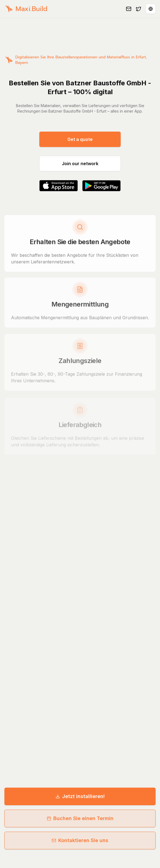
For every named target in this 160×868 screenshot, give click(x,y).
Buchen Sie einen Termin (80, 818)
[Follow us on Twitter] (139, 9)
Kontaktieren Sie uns (80, 840)
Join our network (80, 164)
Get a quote (80, 139)
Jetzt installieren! (80, 796)
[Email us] (129, 9)
